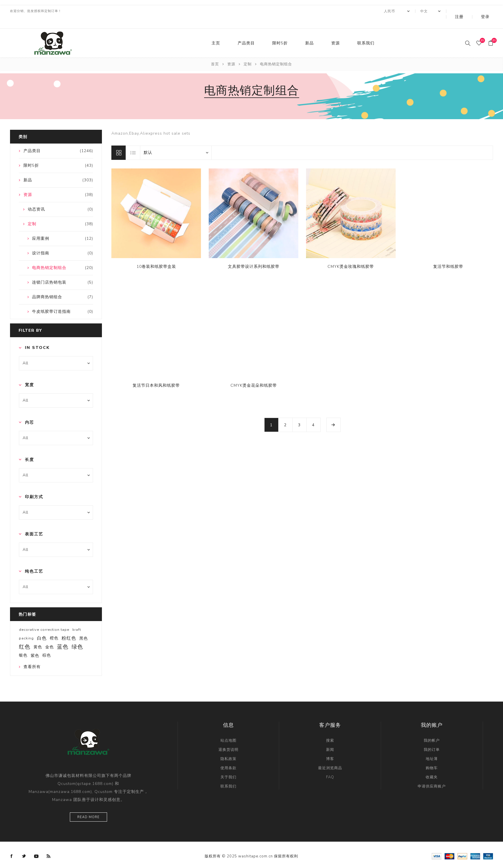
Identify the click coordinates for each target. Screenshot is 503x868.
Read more (88, 806)
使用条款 (228, 757)
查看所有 (32, 655)
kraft (77, 618)
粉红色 (69, 627)
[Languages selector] (446, 11)
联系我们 (366, 32)
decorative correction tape (44, 618)
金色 (50, 635)
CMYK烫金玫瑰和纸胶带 (351, 255)
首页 (215, 53)
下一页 (334, 413)
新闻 (330, 738)
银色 (23, 644)
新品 (309, 32)
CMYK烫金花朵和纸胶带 (254, 374)
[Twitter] (24, 845)
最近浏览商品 (330, 757)
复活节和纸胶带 (448, 255)
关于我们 (228, 766)
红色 (25, 635)
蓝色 (63, 635)
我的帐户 (432, 729)
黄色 (38, 635)
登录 (489, 11)
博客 (330, 747)
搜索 (330, 729)
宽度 (29, 373)
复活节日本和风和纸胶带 (156, 374)
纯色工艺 (34, 560)
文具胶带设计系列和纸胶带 (254, 255)
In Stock (37, 336)
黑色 (84, 627)
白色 (42, 627)
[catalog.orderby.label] (176, 141)
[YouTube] (36, 845)
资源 (336, 32)
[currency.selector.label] (413, 11)
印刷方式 (34, 485)
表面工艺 (34, 523)
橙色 (54, 627)
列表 (133, 141)
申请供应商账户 (432, 775)
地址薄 (432, 747)
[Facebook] (12, 845)
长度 (29, 448)
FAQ (330, 766)
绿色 (77, 635)
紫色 (35, 644)
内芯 (29, 411)
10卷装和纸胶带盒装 (156, 255)
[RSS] (49, 845)
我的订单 (432, 738)
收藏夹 (432, 766)
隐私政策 (228, 747)
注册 (471, 11)
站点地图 (228, 729)
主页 (216, 32)
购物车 (432, 757)
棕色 (47, 644)
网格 (119, 141)
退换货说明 (228, 738)
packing (26, 627)
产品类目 (246, 32)
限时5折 (280, 32)
